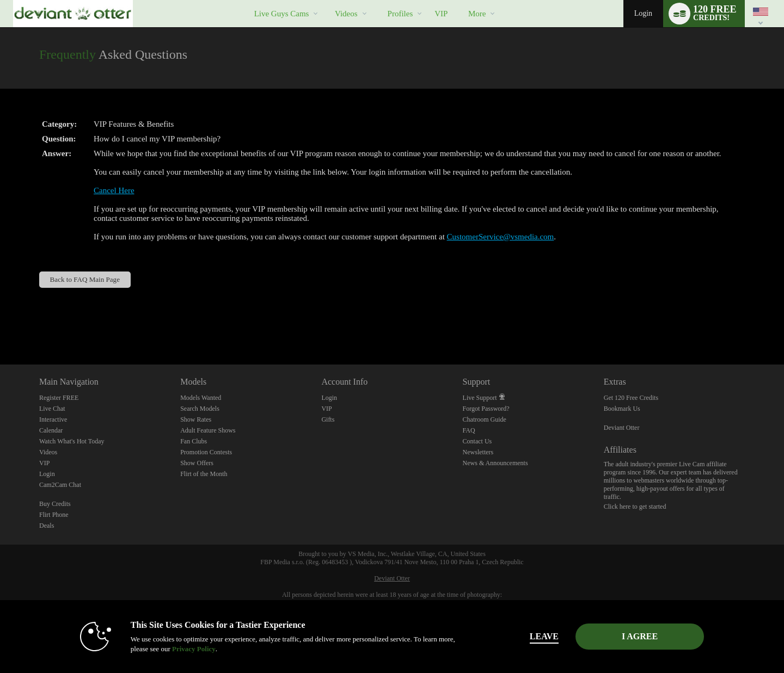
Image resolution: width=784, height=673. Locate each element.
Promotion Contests (206, 452)
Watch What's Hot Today (72, 441)
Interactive (53, 419)
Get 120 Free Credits (631, 398)
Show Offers (197, 463)
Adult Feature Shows (208, 430)
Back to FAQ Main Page (85, 279)
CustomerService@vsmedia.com (501, 237)
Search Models (200, 409)
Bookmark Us (622, 409)
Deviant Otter (622, 428)
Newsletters (478, 452)
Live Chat (52, 409)
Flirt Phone (54, 515)
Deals (47, 526)
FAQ (469, 430)
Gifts (328, 419)
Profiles (400, 14)
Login (643, 13)
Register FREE (59, 398)
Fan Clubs (194, 441)
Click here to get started (635, 507)
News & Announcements (495, 463)
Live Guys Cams (282, 14)
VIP (441, 14)
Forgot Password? (486, 409)
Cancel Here (114, 190)
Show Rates (196, 419)
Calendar (51, 430)
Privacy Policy (194, 649)
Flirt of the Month (204, 474)
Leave (544, 636)
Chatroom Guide (485, 419)
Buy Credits (55, 504)
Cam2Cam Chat (60, 485)
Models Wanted (201, 398)
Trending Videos (325, 0)
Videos (346, 14)
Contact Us (477, 441)
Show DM (0, 324)
